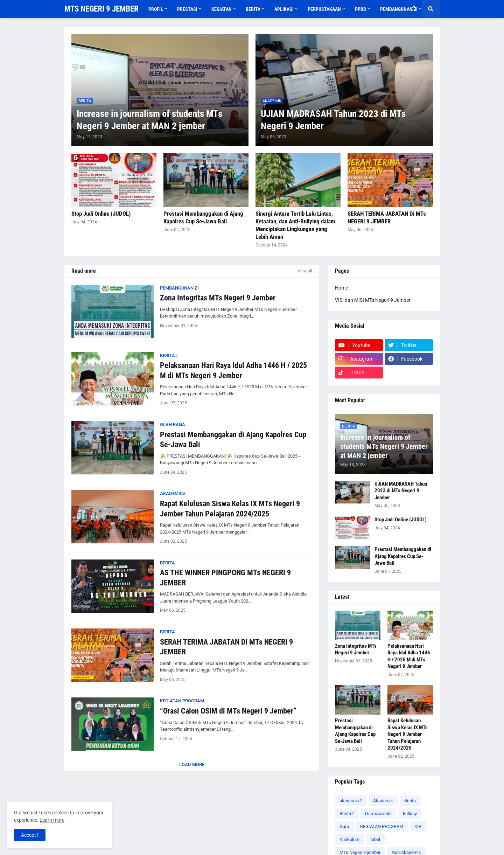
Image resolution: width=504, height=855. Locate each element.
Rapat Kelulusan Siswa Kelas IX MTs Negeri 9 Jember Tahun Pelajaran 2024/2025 (230, 509)
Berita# (347, 814)
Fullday (410, 814)
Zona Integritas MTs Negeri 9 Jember (218, 298)
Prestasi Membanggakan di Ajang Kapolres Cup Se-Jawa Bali (203, 217)
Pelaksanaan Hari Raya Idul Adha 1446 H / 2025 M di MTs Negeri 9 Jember (233, 370)
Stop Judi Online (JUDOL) (101, 214)
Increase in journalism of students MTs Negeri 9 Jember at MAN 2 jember (149, 120)
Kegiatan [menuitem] (222, 9)
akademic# (351, 801)
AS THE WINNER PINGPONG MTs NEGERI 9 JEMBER (225, 578)
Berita (410, 801)
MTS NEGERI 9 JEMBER (101, 9)
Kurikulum (349, 839)
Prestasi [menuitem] (187, 9)
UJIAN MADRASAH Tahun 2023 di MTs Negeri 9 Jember (333, 120)
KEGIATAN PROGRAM (382, 826)
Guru (344, 826)
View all (305, 271)
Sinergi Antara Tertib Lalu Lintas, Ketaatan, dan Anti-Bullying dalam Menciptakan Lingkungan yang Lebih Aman (295, 225)
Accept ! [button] (30, 835)
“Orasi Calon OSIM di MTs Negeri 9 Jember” (228, 711)
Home (341, 288)
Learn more (52, 820)
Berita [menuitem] (253, 9)
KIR (418, 826)
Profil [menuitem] (156, 9)
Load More (192, 764)
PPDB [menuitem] (360, 9)
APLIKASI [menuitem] (284, 9)
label (375, 839)
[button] (414, 9)
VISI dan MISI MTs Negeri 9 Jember (373, 300)
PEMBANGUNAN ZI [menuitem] (399, 9)
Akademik (383, 801)
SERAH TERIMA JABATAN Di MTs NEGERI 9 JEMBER (387, 217)
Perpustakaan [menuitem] (324, 9)
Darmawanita (378, 814)
